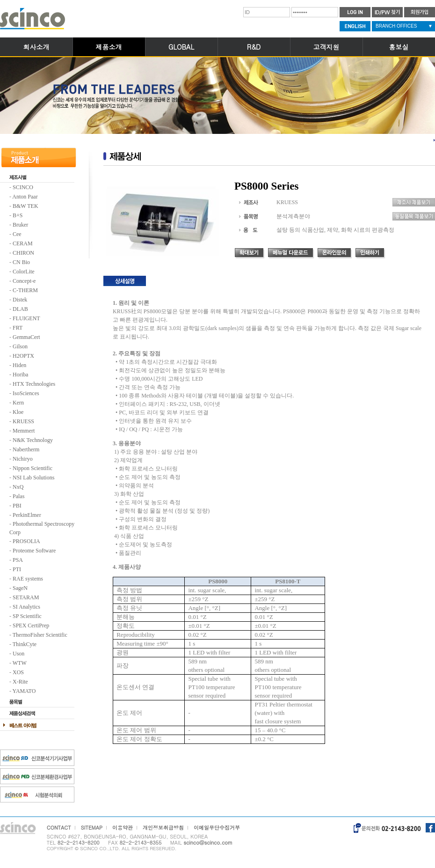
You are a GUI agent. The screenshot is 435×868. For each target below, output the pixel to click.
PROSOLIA (26, 541)
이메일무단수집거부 (217, 828)
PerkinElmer (27, 515)
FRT (18, 328)
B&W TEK (25, 206)
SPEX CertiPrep (31, 625)
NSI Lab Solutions (33, 478)
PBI (17, 506)
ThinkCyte (25, 644)
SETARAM (26, 597)
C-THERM (25, 290)
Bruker (20, 225)
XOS (18, 672)
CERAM (23, 243)
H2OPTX (23, 356)
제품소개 (109, 47)
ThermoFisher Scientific (40, 635)
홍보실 (399, 47)
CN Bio (21, 262)
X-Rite (20, 682)
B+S (18, 215)
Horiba (20, 375)
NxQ (18, 487)
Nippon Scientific (33, 468)
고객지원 (326, 47)
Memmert (24, 431)
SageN (20, 588)
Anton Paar (25, 197)
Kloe (18, 412)
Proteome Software (34, 551)
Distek (20, 300)
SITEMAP (92, 828)
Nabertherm (26, 449)
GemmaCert (26, 337)
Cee (17, 234)
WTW (20, 663)
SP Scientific (27, 616)
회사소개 (36, 47)
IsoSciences (26, 393)
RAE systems (28, 579)
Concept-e (24, 281)
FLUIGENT (26, 318)
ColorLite (24, 272)
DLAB (20, 309)
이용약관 (123, 828)
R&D (254, 47)
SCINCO (23, 187)
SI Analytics (26, 607)
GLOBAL (181, 47)
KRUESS (23, 421)
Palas (18, 496)
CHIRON (23, 253)
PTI (17, 569)
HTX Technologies (34, 384)
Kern (18, 403)
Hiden (19, 365)
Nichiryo (23, 459)
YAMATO (24, 691)
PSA (18, 560)
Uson (18, 654)
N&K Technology (33, 440)
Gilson (20, 346)
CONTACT (59, 828)
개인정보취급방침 (163, 828)
